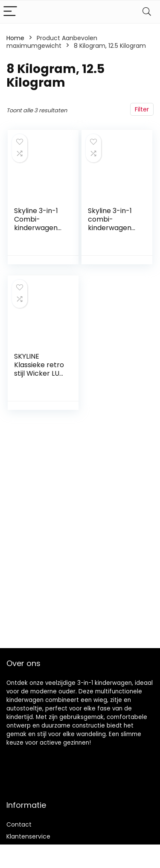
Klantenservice (28, 836)
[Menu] (10, 12)
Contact (19, 824)
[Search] (147, 12)
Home (15, 38)
